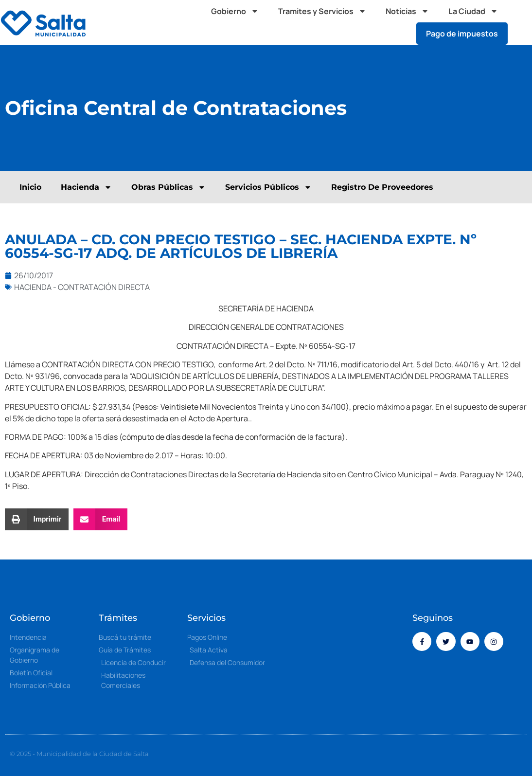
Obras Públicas (168, 187)
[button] (522, 22)
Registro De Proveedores (382, 187)
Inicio (30, 187)
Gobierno (235, 11)
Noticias (407, 11)
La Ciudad (473, 11)
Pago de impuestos (462, 34)
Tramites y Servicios (322, 11)
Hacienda (86, 187)
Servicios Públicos (268, 187)
